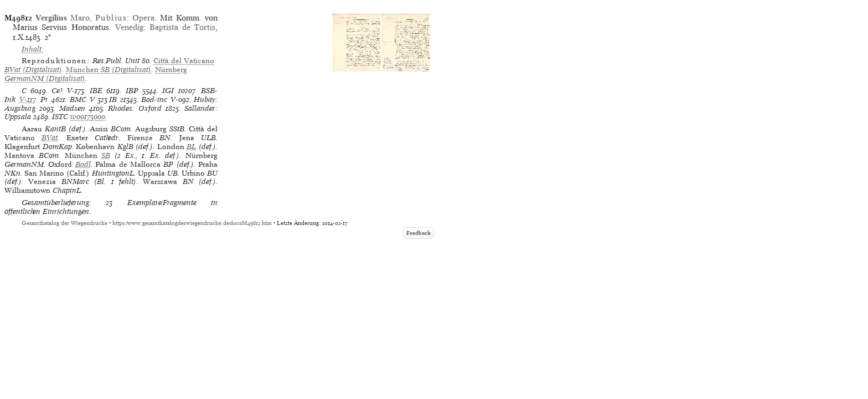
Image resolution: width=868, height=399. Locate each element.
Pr (44, 99)
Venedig (129, 27)
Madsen (72, 108)
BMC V (82, 99)
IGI (168, 91)
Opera (143, 18)
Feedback (418, 233)
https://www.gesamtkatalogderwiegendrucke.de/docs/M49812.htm (192, 223)
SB (106, 155)
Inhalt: (33, 49)
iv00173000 (88, 117)
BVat (50, 138)
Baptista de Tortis (182, 27)
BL (191, 147)
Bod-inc (154, 99)
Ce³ (57, 91)
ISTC (60, 117)
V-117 (28, 99)
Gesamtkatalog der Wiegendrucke (64, 223)
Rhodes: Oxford (135, 108)
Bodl (83, 164)
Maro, (81, 18)
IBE (96, 91)
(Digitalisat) (108, 70)
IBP (132, 91)
